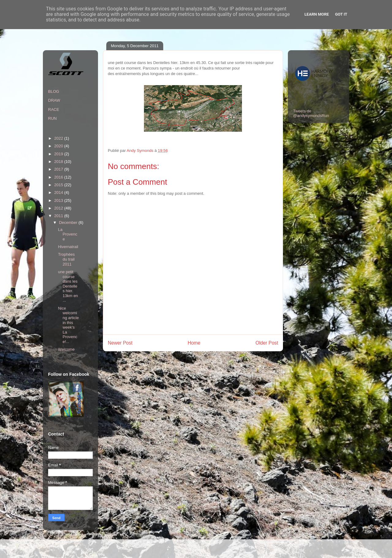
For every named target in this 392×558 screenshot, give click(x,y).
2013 (59, 200)
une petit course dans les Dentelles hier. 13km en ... (68, 286)
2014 (59, 192)
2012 (59, 208)
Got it (341, 14)
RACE (54, 109)
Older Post (267, 343)
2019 (59, 154)
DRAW (54, 100)
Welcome (66, 349)
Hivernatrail (68, 247)
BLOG (54, 91)
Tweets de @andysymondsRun (311, 113)
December (69, 222)
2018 (59, 162)
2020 (59, 146)
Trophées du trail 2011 (66, 259)
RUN (52, 118)
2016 (59, 177)
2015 (59, 185)
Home (194, 343)
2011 (59, 216)
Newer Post (120, 343)
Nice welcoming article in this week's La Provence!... (68, 325)
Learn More (317, 14)
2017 (59, 169)
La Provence (68, 234)
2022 (59, 138)
